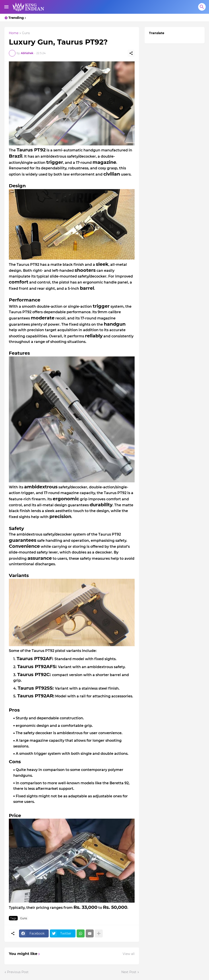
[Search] (202, 7)
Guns (26, 33)
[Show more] (99, 933)
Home (14, 33)
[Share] (131, 53)
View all (129, 954)
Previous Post (18, 972)
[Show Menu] (6, 7)
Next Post (129, 972)
